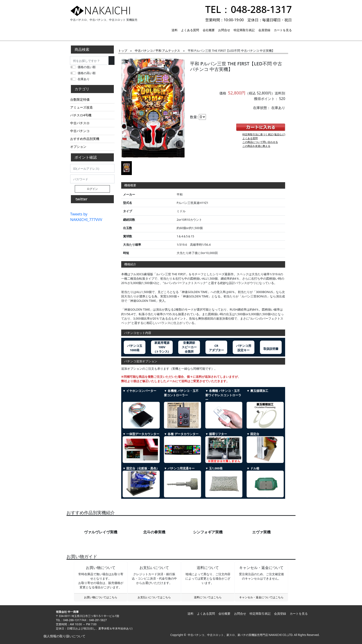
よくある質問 (190, 30)
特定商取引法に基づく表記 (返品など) (264, 134)
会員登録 (264, 30)
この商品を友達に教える (256, 146)
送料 (175, 30)
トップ (123, 51)
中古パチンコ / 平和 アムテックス (158, 51)
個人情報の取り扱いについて (64, 636)
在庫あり (84, 79)
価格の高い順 (87, 73)
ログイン (92, 189)
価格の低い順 (87, 67)
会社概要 (209, 30)
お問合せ (224, 30)
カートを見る (283, 30)
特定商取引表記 (244, 30)
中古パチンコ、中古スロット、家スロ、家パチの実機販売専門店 (228, 635)
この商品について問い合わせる (260, 142)
